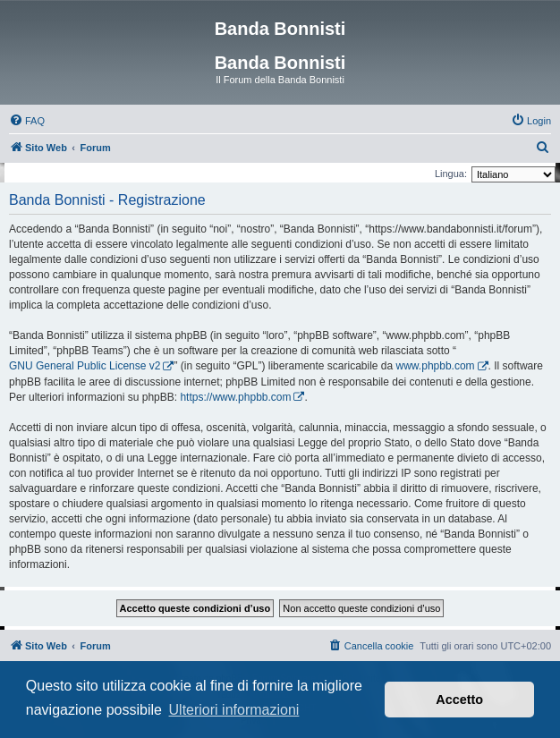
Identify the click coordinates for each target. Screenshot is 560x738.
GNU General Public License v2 (85, 366)
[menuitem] (27, 121)
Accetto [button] (459, 700)
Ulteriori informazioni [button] (234, 710)
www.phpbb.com (436, 366)
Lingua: (451, 174)
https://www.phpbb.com (235, 397)
